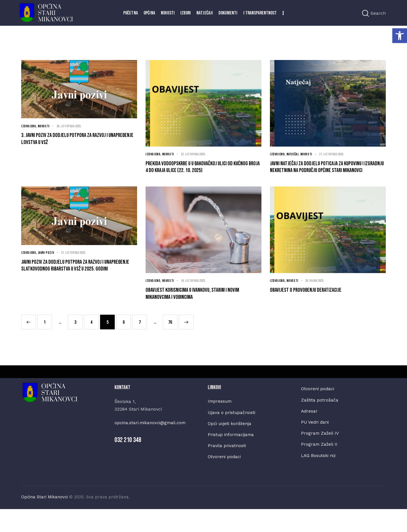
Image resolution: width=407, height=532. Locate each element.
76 (172, 340)
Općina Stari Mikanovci (45, 520)
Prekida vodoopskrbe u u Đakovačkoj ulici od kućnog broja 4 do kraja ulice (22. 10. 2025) (203, 170)
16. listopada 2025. (196, 296)
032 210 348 (128, 460)
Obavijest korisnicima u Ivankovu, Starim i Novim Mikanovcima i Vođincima (200, 311)
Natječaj (294, 154)
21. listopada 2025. (335, 154)
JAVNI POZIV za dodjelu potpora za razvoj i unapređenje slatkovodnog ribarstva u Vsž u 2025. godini (78, 288)
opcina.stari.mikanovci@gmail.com (152, 443)
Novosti (45, 126)
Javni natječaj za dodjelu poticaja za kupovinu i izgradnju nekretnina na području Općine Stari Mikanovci (319, 174)
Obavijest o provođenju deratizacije (317, 306)
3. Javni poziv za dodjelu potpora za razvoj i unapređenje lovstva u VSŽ (78, 141)
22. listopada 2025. (196, 154)
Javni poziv (47, 268)
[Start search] (365, 13)
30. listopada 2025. (71, 126)
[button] (400, 36)
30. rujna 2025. (317, 296)
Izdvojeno (29, 126)
